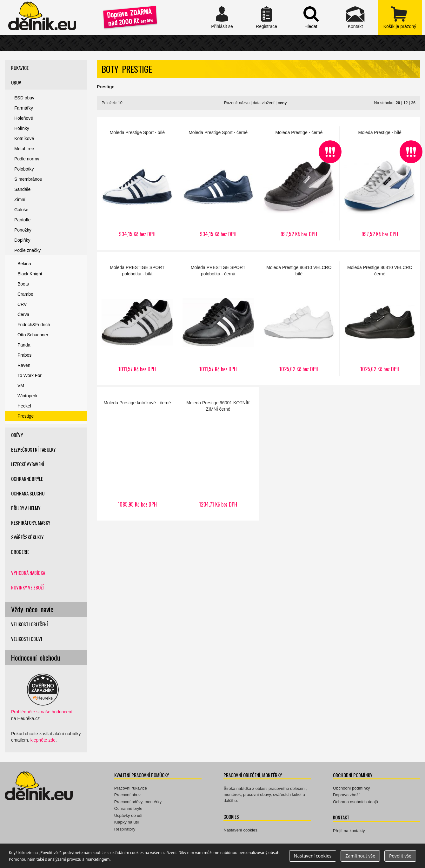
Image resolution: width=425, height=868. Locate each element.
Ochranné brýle (27, 479)
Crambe (25, 294)
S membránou (28, 179)
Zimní (20, 199)
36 (413, 103)
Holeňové (24, 118)
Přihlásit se (222, 17)
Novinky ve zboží (27, 587)
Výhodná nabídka (28, 573)
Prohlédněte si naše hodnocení (42, 712)
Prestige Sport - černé (218, 184)
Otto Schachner (33, 335)
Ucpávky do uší (128, 815)
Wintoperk (27, 396)
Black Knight (30, 274)
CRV (22, 304)
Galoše (21, 210)
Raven (24, 365)
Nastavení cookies (240, 830)
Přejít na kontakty (349, 831)
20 (398, 103)
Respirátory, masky (31, 522)
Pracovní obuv (127, 795)
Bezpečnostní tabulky (33, 449)
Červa (23, 314)
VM (21, 386)
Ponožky (23, 230)
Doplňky (22, 240)
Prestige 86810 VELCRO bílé (299, 319)
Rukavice (20, 68)
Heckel (24, 406)
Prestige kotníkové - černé (137, 454)
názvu (244, 103)
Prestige (26, 416)
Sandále (22, 189)
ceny (282, 103)
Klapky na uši (126, 822)
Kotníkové (24, 138)
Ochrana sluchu (28, 493)
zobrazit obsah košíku (400, 17)
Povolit (400, 856)
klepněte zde (43, 740)
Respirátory (125, 829)
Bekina (24, 264)
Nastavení (313, 856)
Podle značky (27, 250)
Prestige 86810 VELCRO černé (380, 319)
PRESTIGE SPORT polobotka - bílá (137, 319)
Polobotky (24, 169)
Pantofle (22, 220)
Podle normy (27, 159)
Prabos (24, 355)
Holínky (22, 128)
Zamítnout (360, 856)
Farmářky (24, 108)
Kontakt (355, 17)
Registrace (267, 17)
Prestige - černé (299, 184)
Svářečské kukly (27, 537)
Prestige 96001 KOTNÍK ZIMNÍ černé (218, 454)
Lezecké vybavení (28, 464)
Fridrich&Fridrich (34, 325)
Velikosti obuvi (27, 639)
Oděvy (17, 435)
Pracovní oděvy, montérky (138, 802)
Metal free (24, 149)
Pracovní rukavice (131, 788)
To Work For (30, 375)
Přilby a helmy (26, 508)
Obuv (16, 82)
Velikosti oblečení (30, 624)
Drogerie (20, 552)
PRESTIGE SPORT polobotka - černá (218, 319)
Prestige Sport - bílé (137, 184)
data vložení (264, 103)
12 (406, 103)
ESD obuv (24, 98)
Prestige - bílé (380, 184)
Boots (23, 284)
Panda (24, 345)
